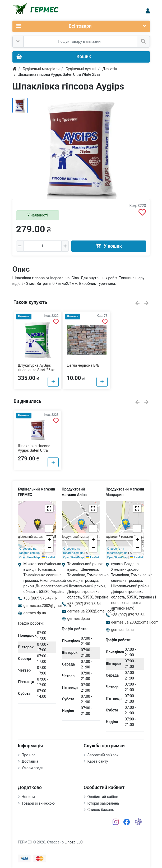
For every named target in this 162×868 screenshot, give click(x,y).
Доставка (30, 761)
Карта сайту (98, 761)
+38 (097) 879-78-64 (84, 604)
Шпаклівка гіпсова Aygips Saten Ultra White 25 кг (34, 450)
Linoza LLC (74, 842)
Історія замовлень (103, 803)
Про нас (29, 755)
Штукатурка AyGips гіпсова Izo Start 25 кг (36, 368)
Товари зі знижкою (38, 803)
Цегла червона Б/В (83, 365)
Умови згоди (33, 768)
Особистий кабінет (104, 797)
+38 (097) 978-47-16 (40, 598)
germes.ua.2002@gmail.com (47, 606)
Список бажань (101, 810)
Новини (28, 797)
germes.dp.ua (35, 613)
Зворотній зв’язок (103, 755)
